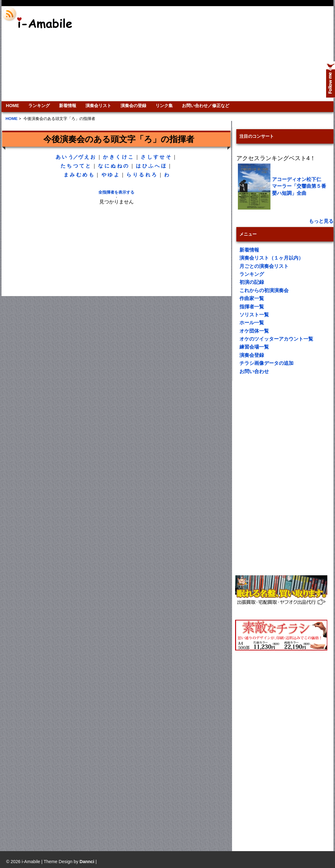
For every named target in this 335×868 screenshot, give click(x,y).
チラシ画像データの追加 (266, 363)
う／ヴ (76, 157)
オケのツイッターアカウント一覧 (276, 339)
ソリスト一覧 (254, 315)
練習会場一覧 (254, 347)
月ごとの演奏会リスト (264, 266)
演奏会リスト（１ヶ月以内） (271, 258)
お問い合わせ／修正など (206, 106)
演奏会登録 (252, 355)
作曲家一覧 (252, 298)
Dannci (87, 862)
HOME (12, 106)
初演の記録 (252, 282)
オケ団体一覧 (254, 331)
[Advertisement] (228, 54)
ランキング (39, 106)
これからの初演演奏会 (264, 290)
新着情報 (68, 106)
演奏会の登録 (133, 106)
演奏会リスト (98, 106)
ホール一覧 (252, 323)
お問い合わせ (254, 371)
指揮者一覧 (252, 307)
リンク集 (164, 106)
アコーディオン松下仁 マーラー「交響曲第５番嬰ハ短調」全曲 (299, 186)
